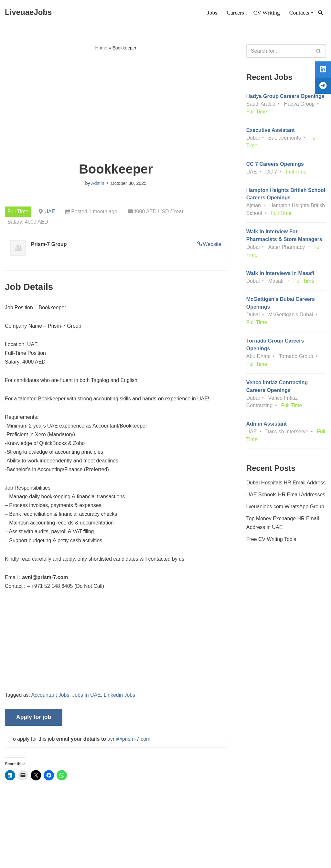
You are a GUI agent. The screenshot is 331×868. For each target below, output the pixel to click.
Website (212, 244)
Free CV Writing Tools (271, 540)
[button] (312, 12)
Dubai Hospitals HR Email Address (286, 484)
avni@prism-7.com (129, 741)
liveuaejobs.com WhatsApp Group (285, 508)
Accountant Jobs (50, 696)
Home (101, 48)
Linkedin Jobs (120, 696)
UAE (50, 212)
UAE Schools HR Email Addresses (286, 496)
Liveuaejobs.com (24, 860)
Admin (98, 183)
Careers (235, 13)
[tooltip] (322, 70)
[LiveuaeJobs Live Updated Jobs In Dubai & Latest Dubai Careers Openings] (28, 12)
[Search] (320, 12)
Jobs (212, 13)
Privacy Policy (55, 843)
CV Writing (266, 13)
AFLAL (84, 860)
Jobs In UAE (87, 696)
